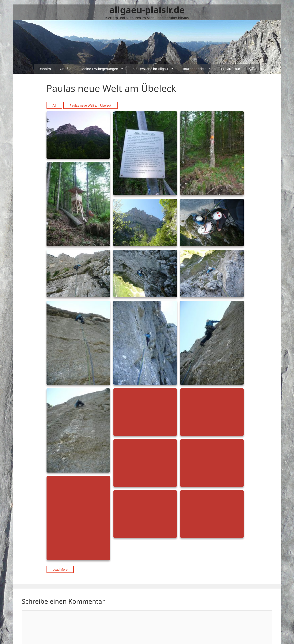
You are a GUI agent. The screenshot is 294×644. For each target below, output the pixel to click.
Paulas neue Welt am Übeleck (90, 106)
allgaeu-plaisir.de (147, 10)
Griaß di (66, 69)
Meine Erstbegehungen (105, 69)
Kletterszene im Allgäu (155, 69)
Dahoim (45, 69)
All (54, 106)
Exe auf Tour (231, 69)
